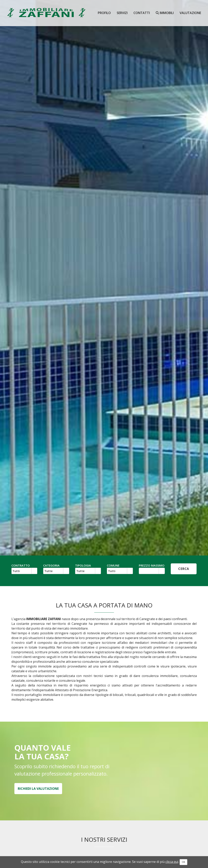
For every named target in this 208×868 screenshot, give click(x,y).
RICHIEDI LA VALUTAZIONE (38, 789)
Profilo (104, 13)
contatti (142, 13)
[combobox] (22, 571)
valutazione (190, 13)
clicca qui (172, 862)
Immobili (165, 13)
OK (183, 862)
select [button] (34, 571)
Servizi (122, 13)
